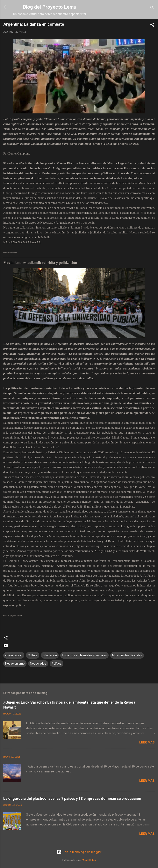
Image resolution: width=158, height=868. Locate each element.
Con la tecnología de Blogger (79, 852)
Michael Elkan (89, 860)
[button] (152, 25)
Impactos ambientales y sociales (84, 655)
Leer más (147, 742)
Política (57, 664)
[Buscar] (152, 8)
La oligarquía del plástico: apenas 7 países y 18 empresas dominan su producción (72, 798)
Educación (50, 655)
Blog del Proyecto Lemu (50, 7)
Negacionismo (15, 664)
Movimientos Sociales (127, 655)
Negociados (38, 664)
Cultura (33, 655)
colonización (14, 655)
